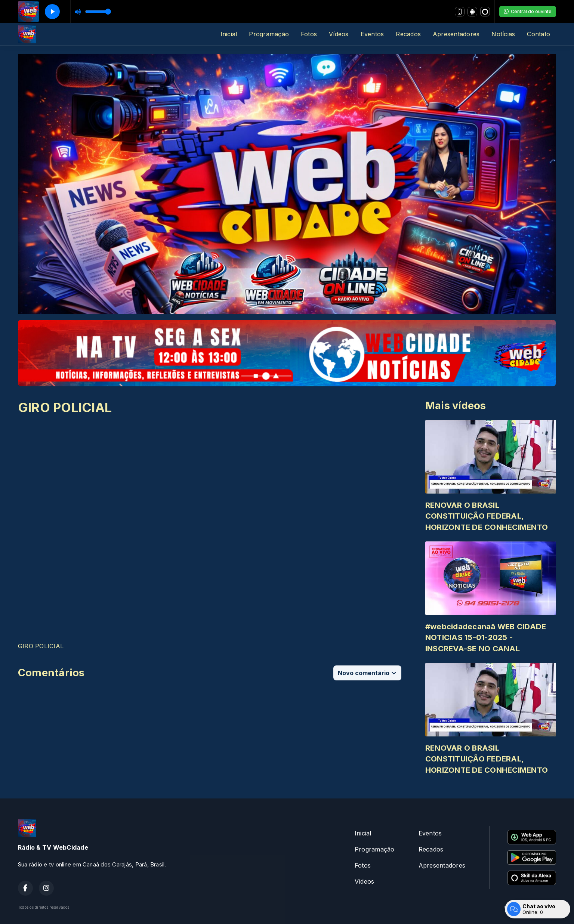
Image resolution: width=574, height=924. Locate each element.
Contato (538, 34)
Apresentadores (456, 34)
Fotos (309, 34)
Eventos (372, 34)
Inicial (229, 34)
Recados (408, 34)
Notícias (503, 34)
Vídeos (339, 34)
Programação (269, 34)
